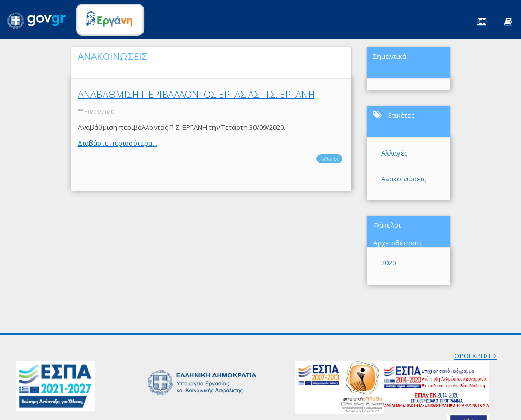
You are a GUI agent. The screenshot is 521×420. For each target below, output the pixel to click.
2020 (389, 263)
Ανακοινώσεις (403, 179)
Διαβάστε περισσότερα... (118, 143)
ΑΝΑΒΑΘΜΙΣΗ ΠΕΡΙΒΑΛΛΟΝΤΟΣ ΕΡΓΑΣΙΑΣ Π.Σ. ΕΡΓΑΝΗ (196, 94)
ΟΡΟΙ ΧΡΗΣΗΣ (476, 356)
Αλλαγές (329, 158)
